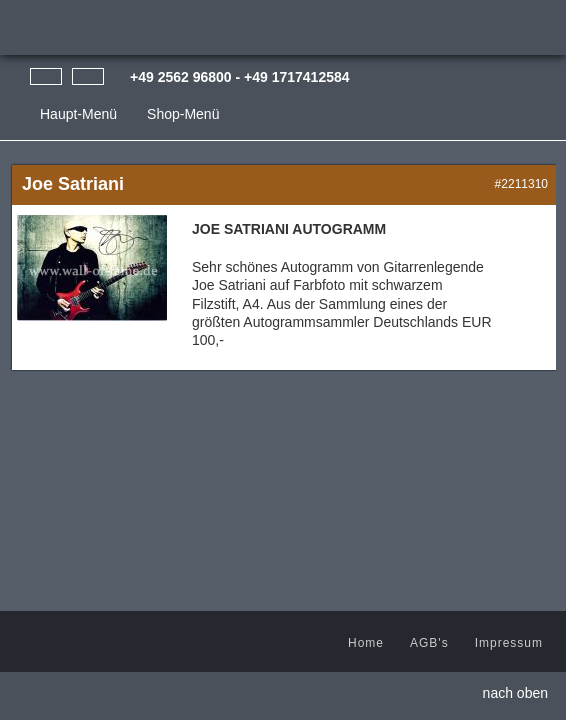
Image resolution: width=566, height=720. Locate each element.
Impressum (509, 643)
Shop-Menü (183, 114)
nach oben (515, 693)
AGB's (429, 643)
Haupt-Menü (78, 114)
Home (366, 643)
